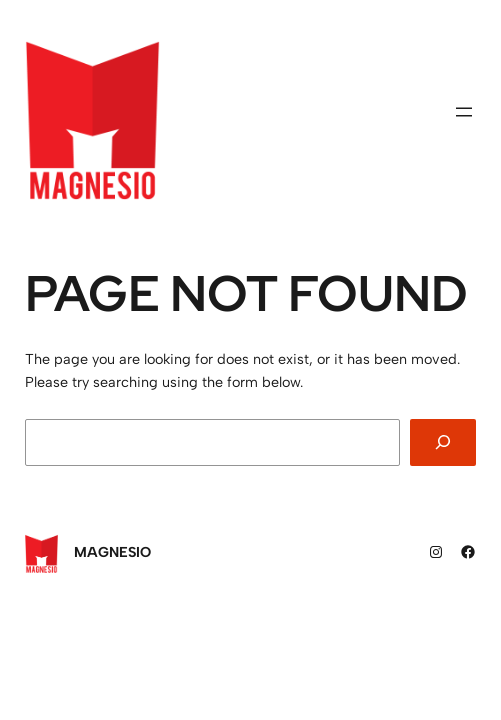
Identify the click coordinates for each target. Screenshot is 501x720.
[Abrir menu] (464, 112)
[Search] (443, 442)
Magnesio (112, 552)
